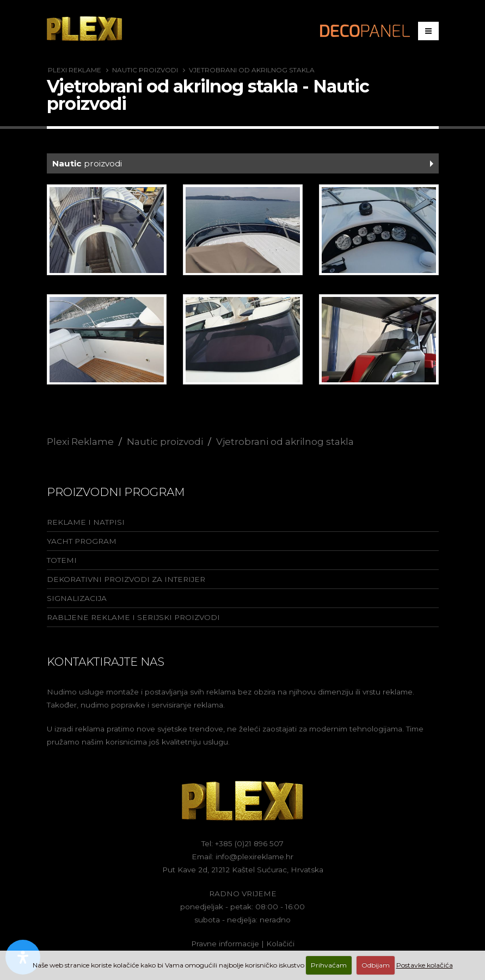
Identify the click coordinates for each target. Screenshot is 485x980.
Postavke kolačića (425, 965)
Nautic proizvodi (145, 70)
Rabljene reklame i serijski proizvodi (133, 617)
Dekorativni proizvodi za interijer (126, 579)
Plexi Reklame (75, 70)
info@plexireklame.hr (254, 857)
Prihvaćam (329, 965)
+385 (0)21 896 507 (249, 843)
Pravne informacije (225, 944)
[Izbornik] (428, 31)
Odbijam (376, 965)
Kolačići (280, 944)
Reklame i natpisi (86, 522)
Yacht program (82, 541)
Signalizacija (77, 598)
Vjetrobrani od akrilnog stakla (252, 70)
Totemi (62, 560)
